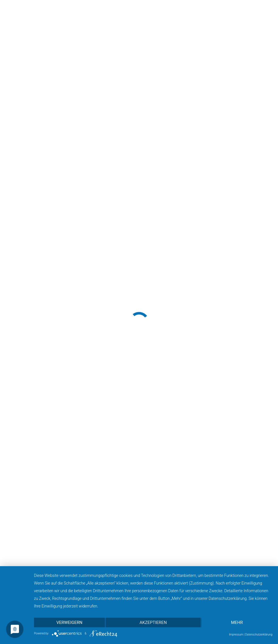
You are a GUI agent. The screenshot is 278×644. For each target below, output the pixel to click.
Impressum (236, 635)
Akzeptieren (153, 622)
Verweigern (69, 622)
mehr (237, 622)
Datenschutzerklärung (259, 635)
